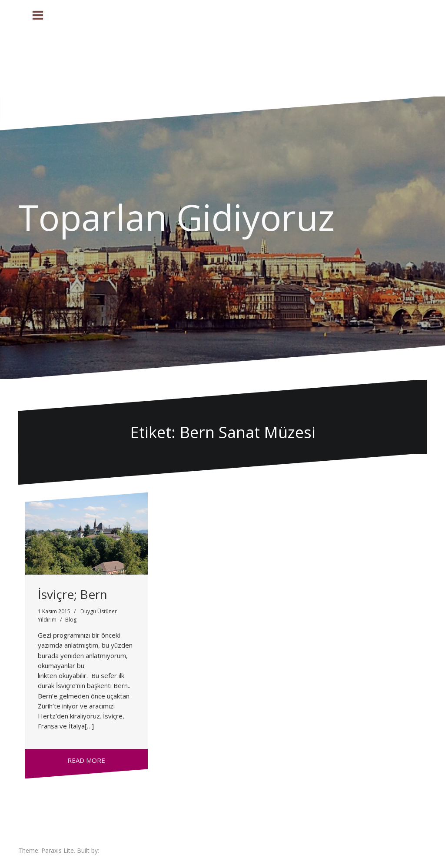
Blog (71, 620)
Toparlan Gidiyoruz (176, 217)
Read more (86, 760)
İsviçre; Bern (73, 594)
